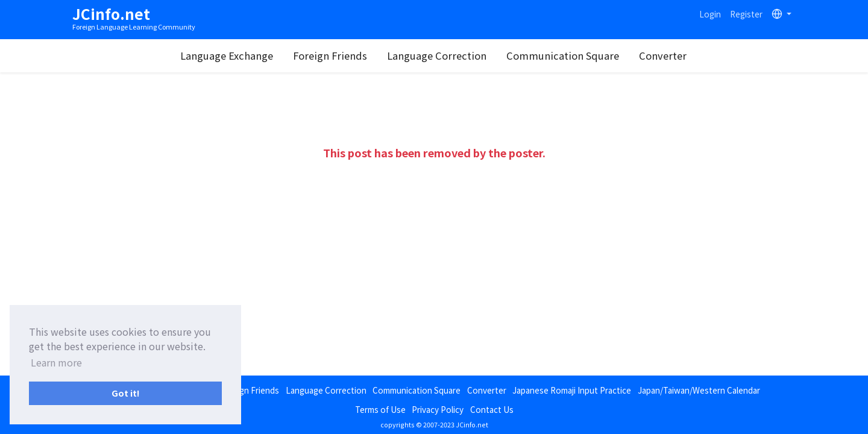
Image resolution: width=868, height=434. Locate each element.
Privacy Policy (438, 409)
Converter (663, 55)
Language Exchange (227, 55)
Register (746, 14)
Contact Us (492, 409)
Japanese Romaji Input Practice (572, 390)
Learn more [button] (56, 362)
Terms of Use (380, 409)
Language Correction (437, 55)
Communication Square (563, 55)
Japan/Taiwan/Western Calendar (699, 390)
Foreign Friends (330, 55)
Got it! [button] (126, 393)
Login (710, 14)
